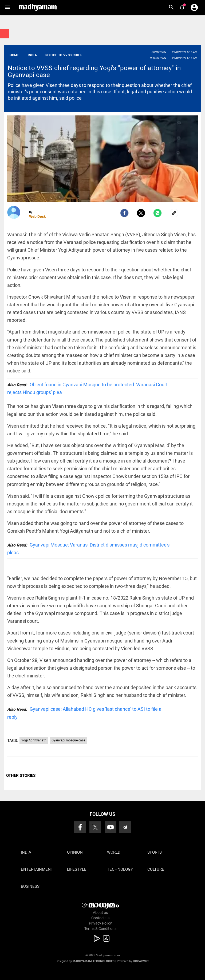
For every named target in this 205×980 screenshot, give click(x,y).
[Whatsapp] (157, 213)
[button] (7, 7)
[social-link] (174, 213)
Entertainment (37, 869)
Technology (120, 869)
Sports (155, 852)
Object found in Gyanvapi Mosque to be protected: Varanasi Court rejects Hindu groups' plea (87, 388)
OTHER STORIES (21, 776)
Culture (156, 869)
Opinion (75, 852)
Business (30, 886)
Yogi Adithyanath (34, 740)
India (26, 852)
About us (100, 913)
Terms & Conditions (100, 929)
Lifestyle (77, 869)
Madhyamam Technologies (94, 961)
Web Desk (37, 216)
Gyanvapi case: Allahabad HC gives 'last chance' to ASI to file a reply (84, 713)
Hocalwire (141, 961)
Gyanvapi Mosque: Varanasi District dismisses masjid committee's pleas (88, 549)
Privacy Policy (100, 923)
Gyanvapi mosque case (68, 740)
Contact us (100, 918)
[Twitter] (141, 213)
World (114, 852)
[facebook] (124, 213)
